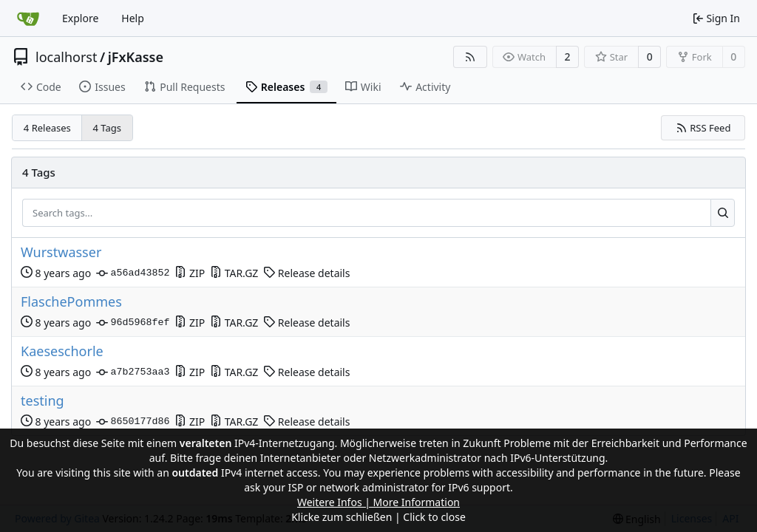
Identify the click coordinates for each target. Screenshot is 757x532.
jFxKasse (136, 57)
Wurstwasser (61, 252)
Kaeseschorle (62, 351)
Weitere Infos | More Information (378, 502)
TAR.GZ (234, 273)
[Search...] (723, 213)
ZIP (190, 273)
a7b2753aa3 (133, 372)
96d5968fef (133, 323)
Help (133, 18)
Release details (306, 273)
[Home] (28, 18)
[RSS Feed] (470, 57)
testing (43, 401)
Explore (80, 18)
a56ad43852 (133, 273)
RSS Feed (703, 128)
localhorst (66, 57)
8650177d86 (133, 422)
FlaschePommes (71, 302)
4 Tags (108, 128)
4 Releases (47, 128)
